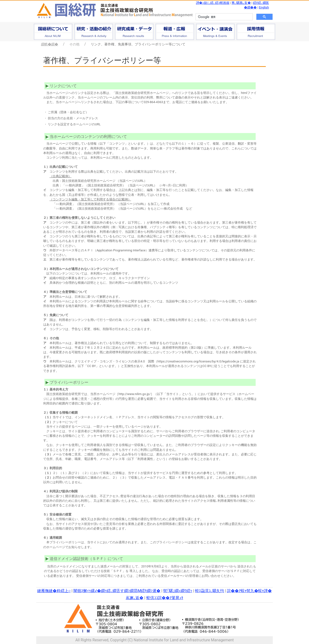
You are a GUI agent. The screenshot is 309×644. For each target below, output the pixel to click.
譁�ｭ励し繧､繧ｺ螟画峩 (213, 3)
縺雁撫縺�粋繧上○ (54, 591)
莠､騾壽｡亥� (241, 3)
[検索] (224, 17)
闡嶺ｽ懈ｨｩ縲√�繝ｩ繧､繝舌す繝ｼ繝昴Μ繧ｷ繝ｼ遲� (117, 591)
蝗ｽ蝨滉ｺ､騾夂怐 (210, 591)
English (264, 7)
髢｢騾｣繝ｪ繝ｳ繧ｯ (178, 591)
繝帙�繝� (50, 44)
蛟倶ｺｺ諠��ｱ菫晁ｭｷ (165, 598)
